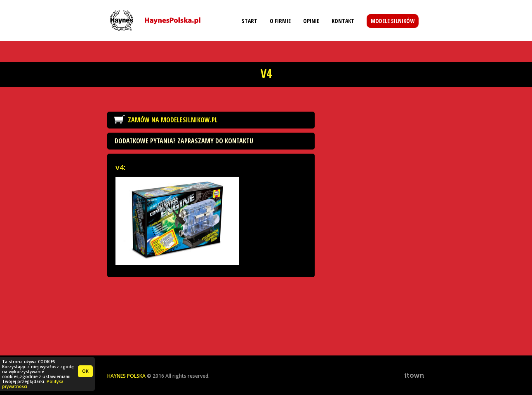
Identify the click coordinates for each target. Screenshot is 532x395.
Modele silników (393, 21)
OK (85, 371)
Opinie (311, 21)
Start (250, 21)
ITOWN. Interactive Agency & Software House (414, 375)
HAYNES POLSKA (126, 376)
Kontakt (343, 21)
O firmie (280, 21)
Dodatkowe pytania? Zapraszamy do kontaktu (184, 141)
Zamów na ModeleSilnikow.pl (173, 120)
